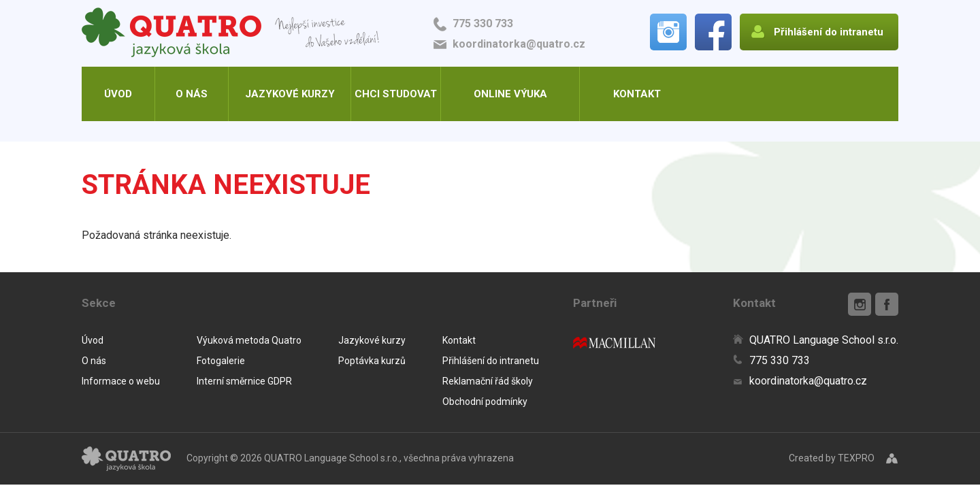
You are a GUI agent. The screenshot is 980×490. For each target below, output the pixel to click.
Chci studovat (396, 94)
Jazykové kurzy (290, 94)
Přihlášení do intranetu (491, 361)
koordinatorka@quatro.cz (519, 44)
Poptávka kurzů (372, 361)
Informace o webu (121, 381)
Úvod (118, 94)
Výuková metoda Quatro (249, 340)
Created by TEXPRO (832, 458)
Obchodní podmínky (485, 402)
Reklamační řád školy (488, 381)
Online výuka (510, 94)
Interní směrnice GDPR (244, 381)
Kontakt (637, 94)
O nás (192, 94)
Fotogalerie (221, 361)
